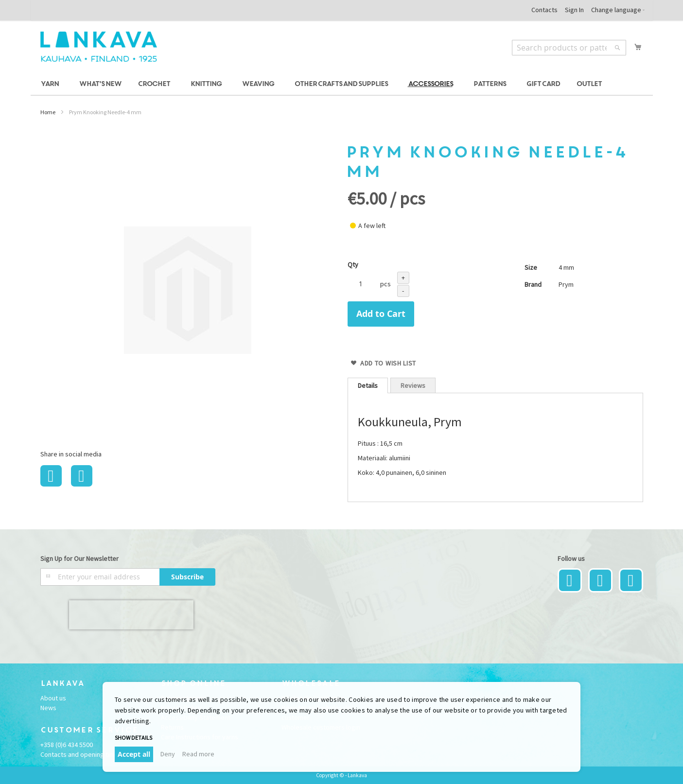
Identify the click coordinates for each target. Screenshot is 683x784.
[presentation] (131, 615)
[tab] (368, 385)
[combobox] (569, 48)
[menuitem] (51, 84)
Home (48, 112)
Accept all (134, 754)
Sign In (574, 10)
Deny (168, 754)
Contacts (544, 10)
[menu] (342, 84)
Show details (133, 738)
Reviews (413, 385)
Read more (198, 754)
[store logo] (99, 47)
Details (368, 385)
